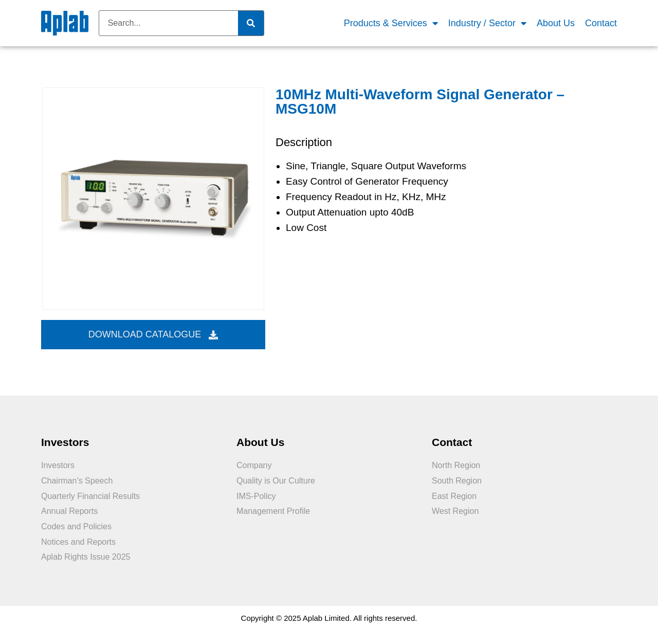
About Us (556, 23)
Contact (601, 23)
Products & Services (391, 23)
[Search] (251, 23)
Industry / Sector (487, 23)
